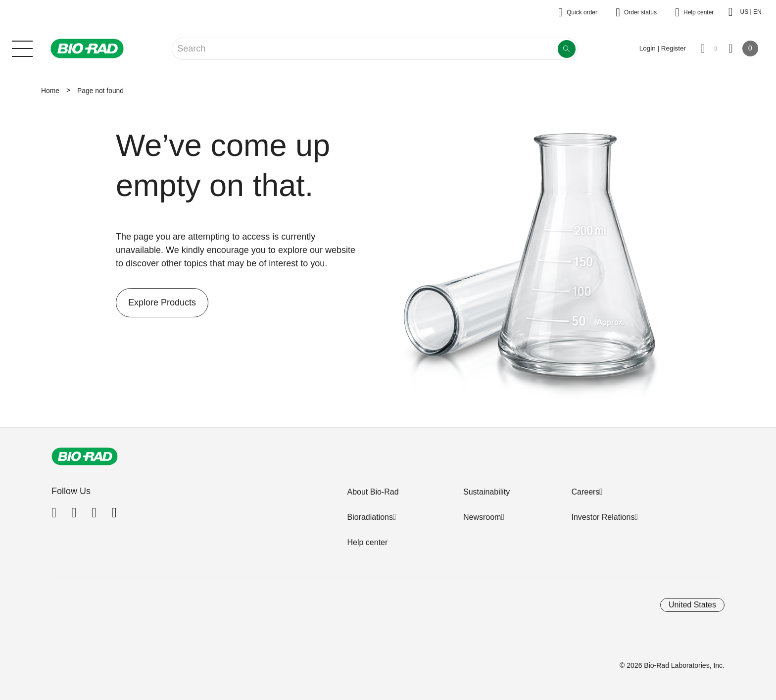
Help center (367, 542)
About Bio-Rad (373, 492)
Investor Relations (603, 517)
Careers (585, 492)
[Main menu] (22, 48)
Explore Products (156, 303)
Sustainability (486, 492)
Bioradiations (370, 517)
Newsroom (482, 517)
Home (50, 91)
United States (692, 605)
